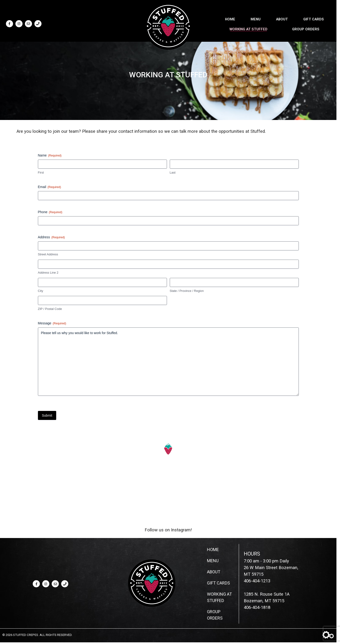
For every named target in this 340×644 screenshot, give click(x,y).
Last (173, 172)
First (41, 172)
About (282, 19)
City (41, 291)
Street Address (48, 254)
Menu (256, 19)
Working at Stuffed (248, 29)
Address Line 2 (48, 273)
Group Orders (306, 29)
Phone (50, 212)
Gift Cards (314, 19)
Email (50, 187)
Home (230, 19)
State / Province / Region (187, 291)
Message (52, 323)
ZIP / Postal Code (50, 309)
